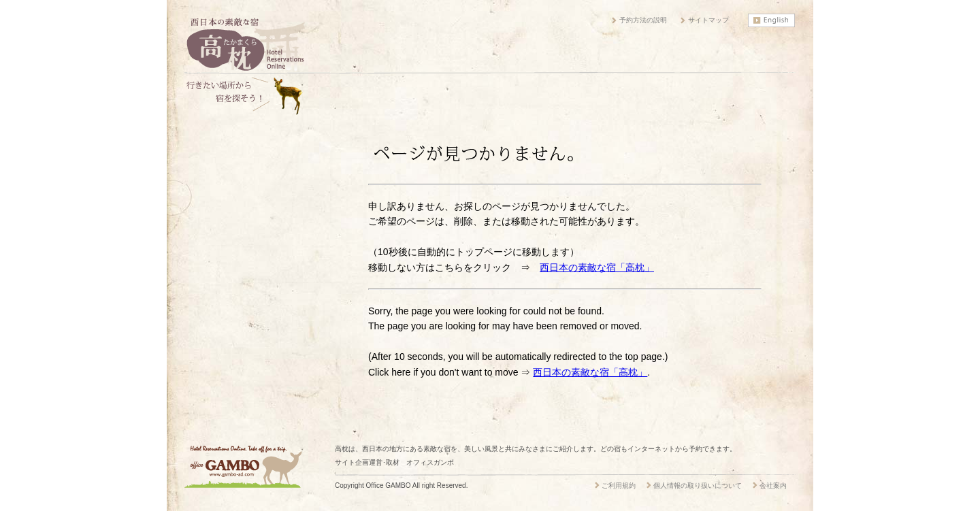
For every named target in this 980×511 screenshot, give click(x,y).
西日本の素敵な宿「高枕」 (597, 267)
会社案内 (773, 485)
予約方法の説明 (643, 20)
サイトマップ (708, 20)
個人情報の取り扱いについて (698, 485)
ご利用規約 (619, 485)
